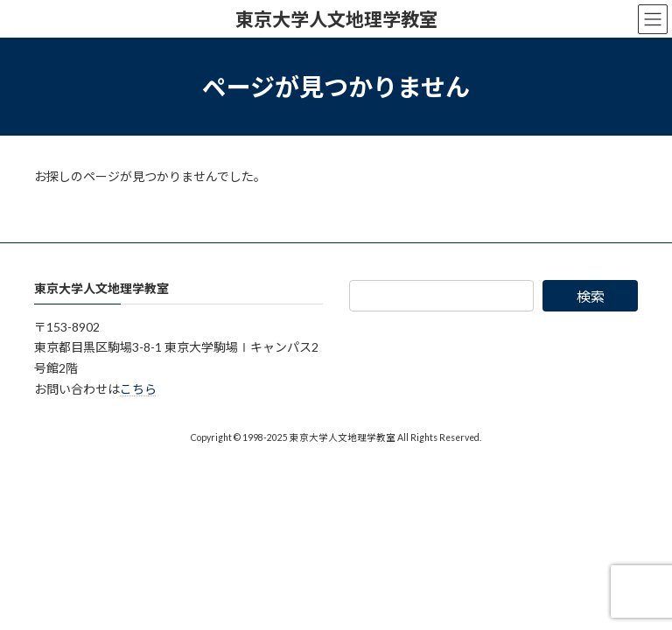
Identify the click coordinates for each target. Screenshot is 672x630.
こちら (138, 389)
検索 (591, 296)
